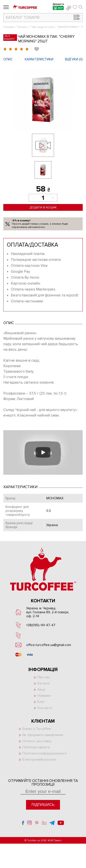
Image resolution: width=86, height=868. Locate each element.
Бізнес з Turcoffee (37, 729)
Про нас (44, 677)
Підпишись (43, 805)
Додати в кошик (43, 207)
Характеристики (39, 59)
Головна (9, 27)
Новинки (44, 696)
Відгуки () (74, 59)
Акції (41, 689)
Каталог (23, 27)
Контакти (45, 708)
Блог (41, 702)
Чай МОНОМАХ (68, 27)
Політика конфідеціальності (45, 753)
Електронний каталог (39, 760)
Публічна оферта (36, 747)
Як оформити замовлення (43, 735)
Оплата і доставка (37, 741)
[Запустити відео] (43, 452)
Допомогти (58, 7)
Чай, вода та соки (43, 27)
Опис (8, 59)
